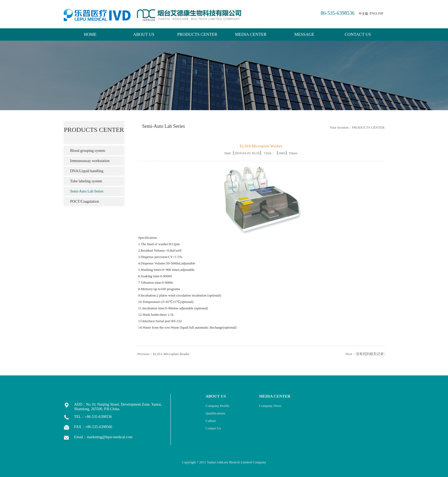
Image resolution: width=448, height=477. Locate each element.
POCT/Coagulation (85, 201)
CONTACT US (358, 34)
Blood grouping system (88, 151)
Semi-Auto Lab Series (87, 191)
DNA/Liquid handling (87, 171)
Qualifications (215, 413)
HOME (90, 34)
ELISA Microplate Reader (171, 354)
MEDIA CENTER (251, 34)
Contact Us (213, 428)
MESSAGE (304, 34)
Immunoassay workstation (90, 161)
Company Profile (217, 406)
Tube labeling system (86, 181)
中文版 (363, 14)
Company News (270, 406)
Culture (211, 421)
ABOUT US (144, 34)
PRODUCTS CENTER (197, 34)
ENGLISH (376, 13)
